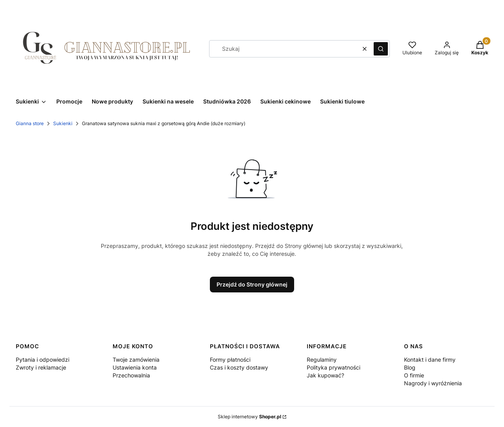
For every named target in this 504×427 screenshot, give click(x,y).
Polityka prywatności (334, 367)
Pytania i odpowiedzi (43, 360)
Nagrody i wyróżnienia (433, 383)
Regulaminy (322, 360)
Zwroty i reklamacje (41, 367)
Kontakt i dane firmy (430, 360)
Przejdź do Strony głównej (252, 284)
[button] (381, 49)
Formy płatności (230, 360)
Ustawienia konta (135, 367)
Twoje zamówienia (136, 360)
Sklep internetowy (249, 417)
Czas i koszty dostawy (239, 367)
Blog (410, 367)
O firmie (414, 375)
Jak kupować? (325, 375)
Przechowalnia (131, 375)
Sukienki (63, 123)
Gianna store (30, 123)
